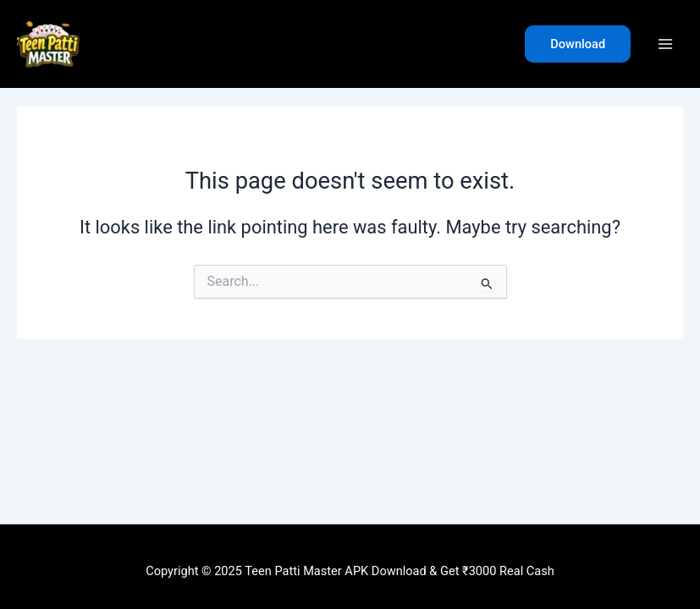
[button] (578, 44)
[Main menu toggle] (665, 44)
